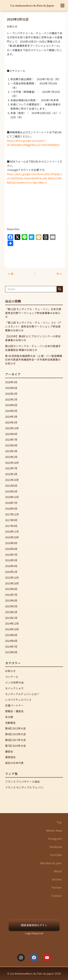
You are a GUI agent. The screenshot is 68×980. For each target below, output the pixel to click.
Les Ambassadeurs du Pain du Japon (32, 6)
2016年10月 (12, 537)
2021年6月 (11, 486)
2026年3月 (11, 382)
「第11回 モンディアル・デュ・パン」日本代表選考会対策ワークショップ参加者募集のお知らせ (33, 313)
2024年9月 (11, 405)
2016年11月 (12, 531)
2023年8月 (11, 434)
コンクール (12, 677)
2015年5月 (11, 606)
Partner (57, 888)
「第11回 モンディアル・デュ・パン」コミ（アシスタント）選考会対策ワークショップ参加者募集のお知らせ (33, 326)
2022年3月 (11, 474)
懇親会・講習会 (14, 711)
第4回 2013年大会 (16, 728)
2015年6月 (11, 600)
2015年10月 (12, 583)
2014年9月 (11, 635)
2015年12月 (12, 577)
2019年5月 (11, 491)
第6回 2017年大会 (16, 740)
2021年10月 (12, 480)
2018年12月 (12, 497)
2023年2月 (11, 457)
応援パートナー (14, 705)
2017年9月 (11, 520)
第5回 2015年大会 (16, 734)
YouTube (56, 855)
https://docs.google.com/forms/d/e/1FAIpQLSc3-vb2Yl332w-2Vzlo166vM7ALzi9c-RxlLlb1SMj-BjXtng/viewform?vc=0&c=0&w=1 (34, 178)
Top (59, 822)
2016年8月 (11, 549)
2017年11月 (12, 514)
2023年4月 (11, 445)
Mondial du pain (51, 863)
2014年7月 (11, 646)
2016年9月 (11, 543)
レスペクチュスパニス (18, 700)
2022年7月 (11, 468)
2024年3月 (11, 417)
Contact (57, 896)
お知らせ (12, 26)
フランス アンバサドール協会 (22, 781)
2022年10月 (12, 463)
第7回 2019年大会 (16, 746)
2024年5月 (11, 411)
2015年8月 (11, 589)
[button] (63, 6)
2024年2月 (11, 422)
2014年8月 (11, 641)
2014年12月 (12, 623)
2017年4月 (11, 526)
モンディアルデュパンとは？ (22, 694)
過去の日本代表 (14, 763)
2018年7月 (11, 503)
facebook (56, 847)
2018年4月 (11, 508)
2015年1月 (11, 618)
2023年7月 (11, 439)
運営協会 (10, 757)
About (58, 871)
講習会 (9, 751)
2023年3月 (11, 451)
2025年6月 (11, 388)
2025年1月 (11, 399)
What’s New (54, 831)
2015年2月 (11, 612)
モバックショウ (14, 688)
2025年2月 (11, 394)
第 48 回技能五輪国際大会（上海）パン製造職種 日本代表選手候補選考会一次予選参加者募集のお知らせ (34, 360)
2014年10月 (12, 629)
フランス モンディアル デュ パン (24, 787)
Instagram (55, 839)
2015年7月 (11, 595)
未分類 (9, 717)
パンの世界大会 (14, 682)
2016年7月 (11, 555)
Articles (57, 879)
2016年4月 (11, 566)
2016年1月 (11, 572)
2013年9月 (11, 652)
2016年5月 (11, 560)
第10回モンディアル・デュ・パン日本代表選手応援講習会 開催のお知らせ (33, 348)
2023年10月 (12, 428)
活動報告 (10, 723)
